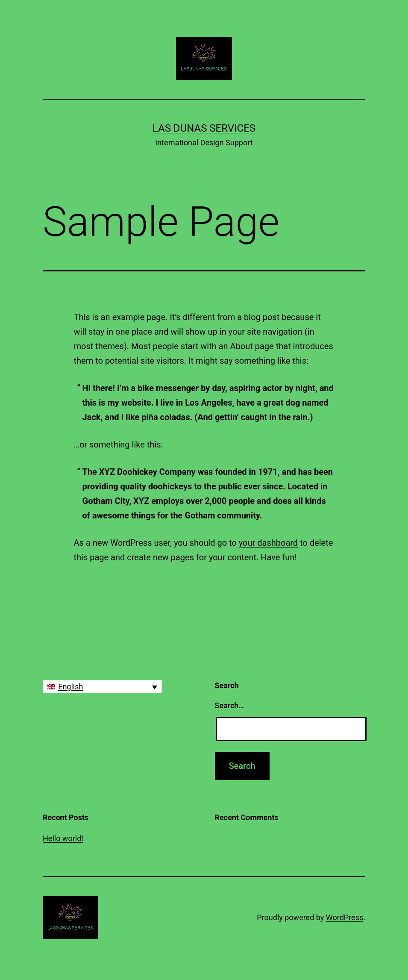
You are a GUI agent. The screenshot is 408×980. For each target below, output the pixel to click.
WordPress (345, 917)
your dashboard (268, 543)
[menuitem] (102, 687)
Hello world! (63, 838)
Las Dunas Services (204, 128)
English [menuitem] (70, 687)
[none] (102, 687)
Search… (230, 705)
